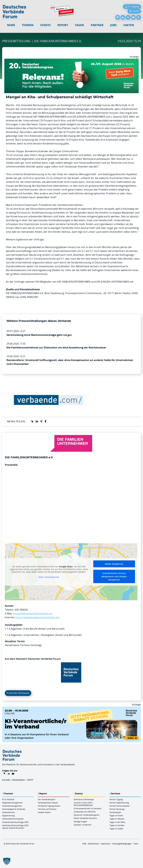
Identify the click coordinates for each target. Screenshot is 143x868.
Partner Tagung (116, 799)
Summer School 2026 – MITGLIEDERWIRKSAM (84, 804)
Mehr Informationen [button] (49, 577)
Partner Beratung (117, 809)
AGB (84, 844)
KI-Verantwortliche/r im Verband (87, 808)
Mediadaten (19, 780)
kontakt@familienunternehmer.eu (33, 614)
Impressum (106, 844)
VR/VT (30, 780)
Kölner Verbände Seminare (85, 818)
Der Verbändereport (47, 799)
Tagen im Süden (116, 829)
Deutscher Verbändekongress (87, 815)
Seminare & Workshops (84, 799)
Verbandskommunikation (13, 819)
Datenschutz (93, 844)
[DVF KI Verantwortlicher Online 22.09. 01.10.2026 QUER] (71, 708)
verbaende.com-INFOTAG (85, 812)
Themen (28, 25)
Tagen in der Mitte (117, 822)
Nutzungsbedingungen (122, 844)
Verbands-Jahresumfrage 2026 (15, 822)
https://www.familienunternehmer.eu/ (37, 617)
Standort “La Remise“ (83, 825)
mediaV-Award (44, 812)
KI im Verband (8, 799)
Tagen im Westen (117, 819)
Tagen (79, 25)
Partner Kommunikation (120, 806)
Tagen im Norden (117, 825)
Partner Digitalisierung (119, 803)
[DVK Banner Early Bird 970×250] (71, 60)
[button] (7, 861)
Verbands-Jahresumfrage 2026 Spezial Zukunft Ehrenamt (15, 827)
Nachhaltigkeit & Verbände (14, 809)
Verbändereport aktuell (48, 803)
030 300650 (21, 610)
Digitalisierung (8, 816)
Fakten (129, 25)
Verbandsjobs (115, 812)
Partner (97, 25)
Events (45, 25)
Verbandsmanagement (12, 806)
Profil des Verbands (18, 693)
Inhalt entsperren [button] (114, 564)
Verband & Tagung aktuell (49, 806)
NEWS (11, 25)
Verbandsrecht (8, 812)
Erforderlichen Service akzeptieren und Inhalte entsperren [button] (114, 576)
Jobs (113, 25)
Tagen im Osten (116, 816)
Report (63, 25)
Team (136, 844)
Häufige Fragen (80, 821)
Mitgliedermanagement (12, 803)
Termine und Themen (47, 809)
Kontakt (6, 780)
